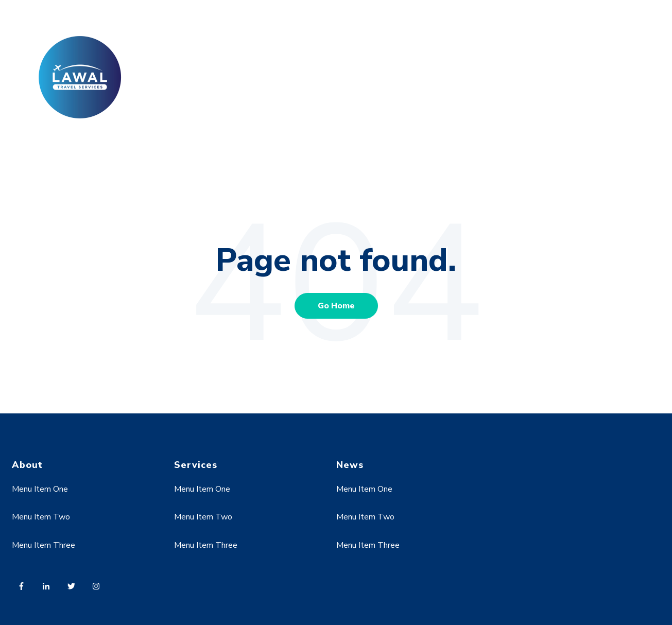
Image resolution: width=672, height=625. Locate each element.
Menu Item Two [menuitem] (41, 517)
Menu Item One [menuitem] (40, 489)
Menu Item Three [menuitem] (44, 545)
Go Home (336, 306)
